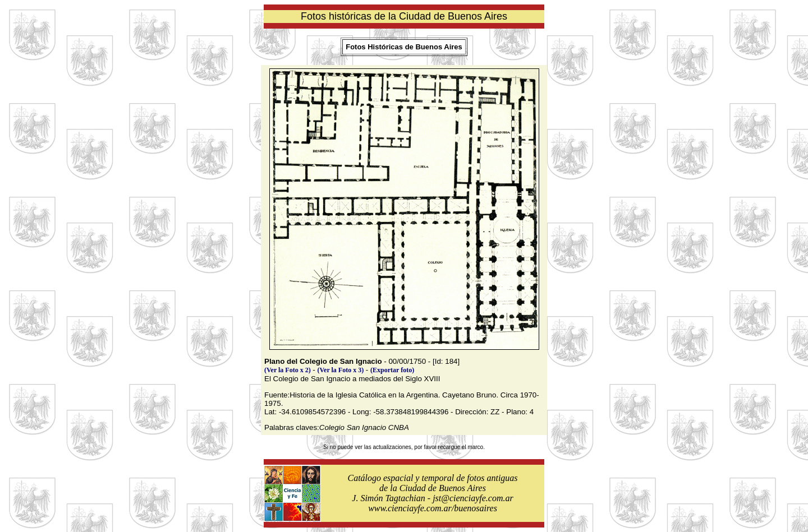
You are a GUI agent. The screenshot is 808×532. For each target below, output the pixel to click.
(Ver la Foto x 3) (341, 370)
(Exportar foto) (392, 370)
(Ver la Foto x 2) (288, 370)
